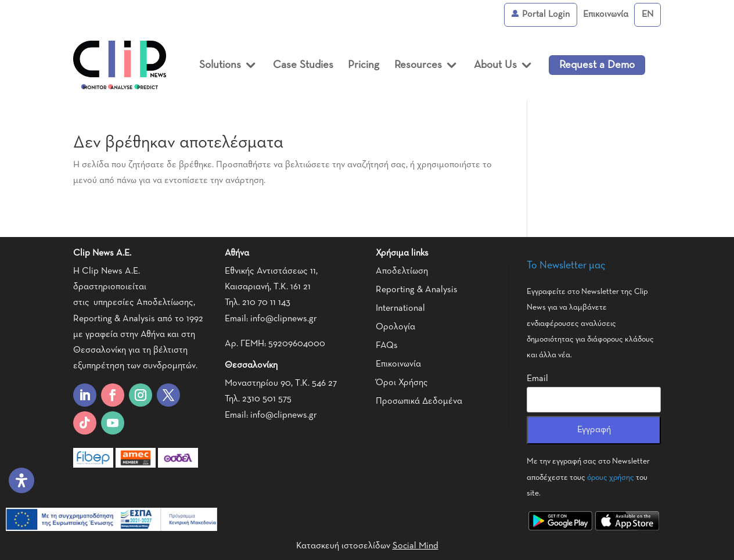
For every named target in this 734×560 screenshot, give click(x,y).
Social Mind (415, 546)
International (400, 308)
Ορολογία (395, 327)
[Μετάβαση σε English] (647, 15)
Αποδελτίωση (402, 271)
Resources (418, 65)
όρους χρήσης (611, 478)
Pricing (364, 65)
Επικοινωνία (606, 15)
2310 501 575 (267, 399)
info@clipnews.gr (284, 319)
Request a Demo (597, 65)
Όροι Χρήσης (402, 383)
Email (537, 379)
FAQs (387, 346)
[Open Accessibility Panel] (21, 480)
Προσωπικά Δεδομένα (419, 401)
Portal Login (541, 15)
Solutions (220, 65)
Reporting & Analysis (417, 290)
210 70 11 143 (266, 303)
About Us (495, 65)
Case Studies (303, 65)
